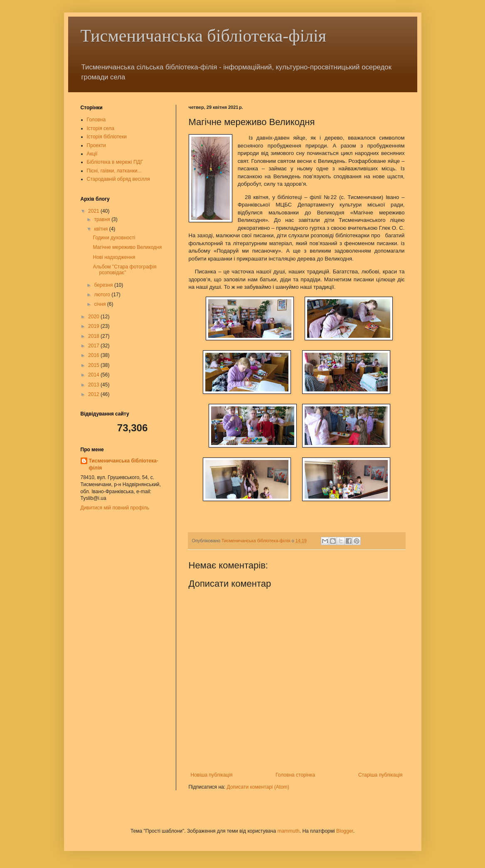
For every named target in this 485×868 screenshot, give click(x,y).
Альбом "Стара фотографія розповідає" (124, 270)
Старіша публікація (380, 775)
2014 (94, 375)
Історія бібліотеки (107, 137)
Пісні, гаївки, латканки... (114, 171)
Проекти (96, 145)
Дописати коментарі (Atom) (258, 787)
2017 (94, 346)
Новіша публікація (212, 775)
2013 (94, 385)
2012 (94, 394)
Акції (92, 154)
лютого (103, 295)
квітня (101, 229)
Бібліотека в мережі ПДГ (115, 162)
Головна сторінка (295, 775)
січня (100, 304)
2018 (94, 336)
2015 (94, 365)
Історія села (101, 128)
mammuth (288, 831)
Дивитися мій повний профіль (115, 508)
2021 (94, 211)
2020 (94, 317)
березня (104, 285)
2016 (94, 355)
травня (103, 219)
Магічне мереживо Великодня (127, 247)
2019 (94, 326)
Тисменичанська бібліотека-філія (204, 36)
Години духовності (114, 238)
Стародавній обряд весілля (118, 179)
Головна (96, 120)
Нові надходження (114, 257)
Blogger (345, 831)
